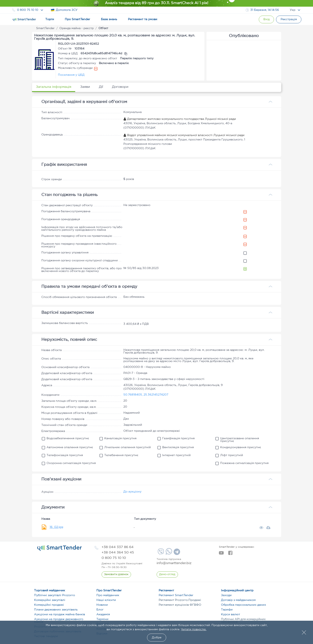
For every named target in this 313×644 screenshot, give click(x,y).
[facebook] (230, 554)
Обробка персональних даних (244, 605)
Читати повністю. (194, 629)
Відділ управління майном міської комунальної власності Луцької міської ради (184, 135)
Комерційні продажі (49, 605)
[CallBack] (116, 575)
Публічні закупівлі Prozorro (55, 595)
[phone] (118, 547)
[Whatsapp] (168, 554)
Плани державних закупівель (56, 610)
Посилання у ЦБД (71, 75)
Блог (100, 610)
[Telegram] (176, 553)
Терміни (102, 619)
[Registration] (288, 19)
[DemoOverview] (167, 575)
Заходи (226, 595)
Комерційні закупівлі (50, 600)
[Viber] (160, 553)
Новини (102, 605)
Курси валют (231, 614)
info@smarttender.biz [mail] (174, 563)
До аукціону (132, 492)
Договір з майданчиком (238, 600)
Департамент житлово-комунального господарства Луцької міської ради (180, 119)
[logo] (60, 548)
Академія (103, 614)
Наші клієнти (106, 600)
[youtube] (221, 554)
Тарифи (227, 610)
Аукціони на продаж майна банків (60, 614)
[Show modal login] (266, 19)
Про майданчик (108, 595)
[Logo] (24, 20)
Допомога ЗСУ (64, 10)
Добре (157, 638)
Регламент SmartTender (176, 595)
